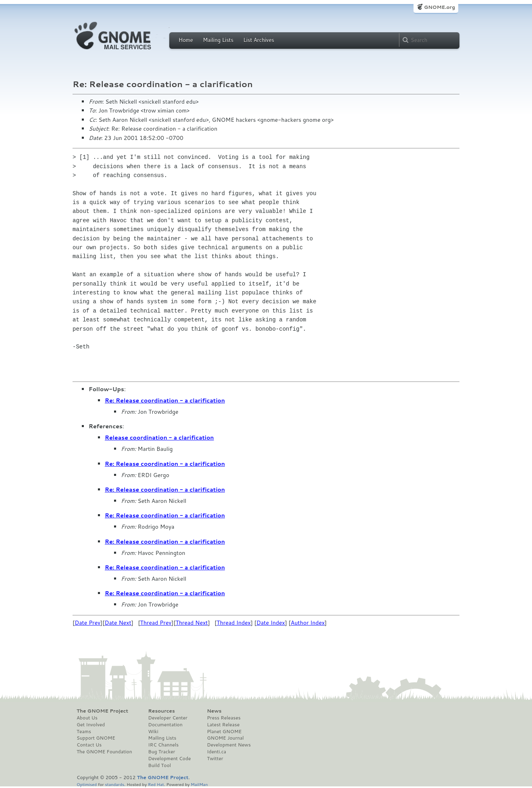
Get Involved (91, 725)
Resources (162, 711)
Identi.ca (216, 752)
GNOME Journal (225, 738)
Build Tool (160, 765)
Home (186, 40)
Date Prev (87, 623)
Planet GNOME (224, 732)
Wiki (153, 732)
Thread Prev (156, 623)
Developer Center (168, 718)
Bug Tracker (162, 752)
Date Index (271, 623)
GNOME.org (440, 7)
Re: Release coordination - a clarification (165, 400)
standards (114, 784)
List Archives (259, 40)
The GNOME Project (102, 711)
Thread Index (234, 623)
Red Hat (156, 784)
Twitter (215, 759)
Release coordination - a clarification (159, 438)
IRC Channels (164, 745)
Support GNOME (96, 738)
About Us (87, 718)
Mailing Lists (218, 40)
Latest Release (223, 725)
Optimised (87, 784)
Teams (84, 732)
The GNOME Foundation (104, 752)
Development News (229, 745)
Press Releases (223, 718)
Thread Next (192, 623)
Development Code (170, 759)
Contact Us (89, 745)
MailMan (199, 784)
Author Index (308, 623)
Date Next (118, 623)
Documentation (165, 725)
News (214, 711)
